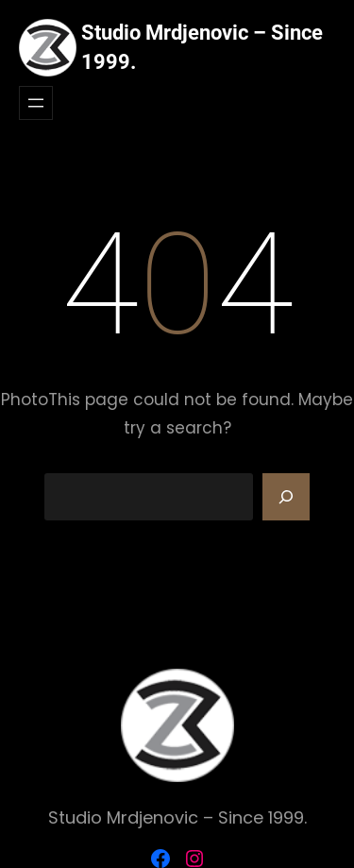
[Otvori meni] (36, 103)
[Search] (286, 497)
